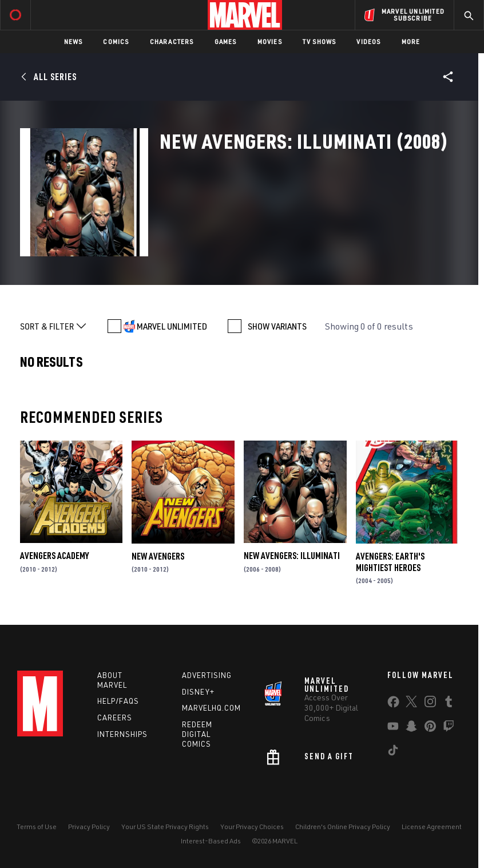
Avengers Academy (54, 556)
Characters (172, 41)
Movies (270, 41)
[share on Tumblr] (449, 704)
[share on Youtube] (393, 728)
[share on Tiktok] (393, 752)
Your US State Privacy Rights (165, 827)
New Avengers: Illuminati (292, 556)
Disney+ (198, 692)
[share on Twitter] (411, 704)
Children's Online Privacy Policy (343, 827)
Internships (122, 734)
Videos (368, 41)
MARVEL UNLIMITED (172, 326)
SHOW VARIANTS (277, 326)
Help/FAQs (118, 701)
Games (226, 41)
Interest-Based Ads (211, 841)
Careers (115, 718)
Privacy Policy (89, 827)
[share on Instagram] (430, 704)
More (411, 41)
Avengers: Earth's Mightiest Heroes (390, 562)
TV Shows (320, 41)
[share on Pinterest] (430, 728)
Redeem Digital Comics (197, 734)
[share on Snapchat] (411, 728)
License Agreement (432, 827)
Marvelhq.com (211, 708)
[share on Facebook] (393, 704)
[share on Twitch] (449, 728)
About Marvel (112, 680)
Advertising (207, 675)
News (74, 41)
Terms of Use (37, 827)
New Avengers (158, 556)
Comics (116, 41)
